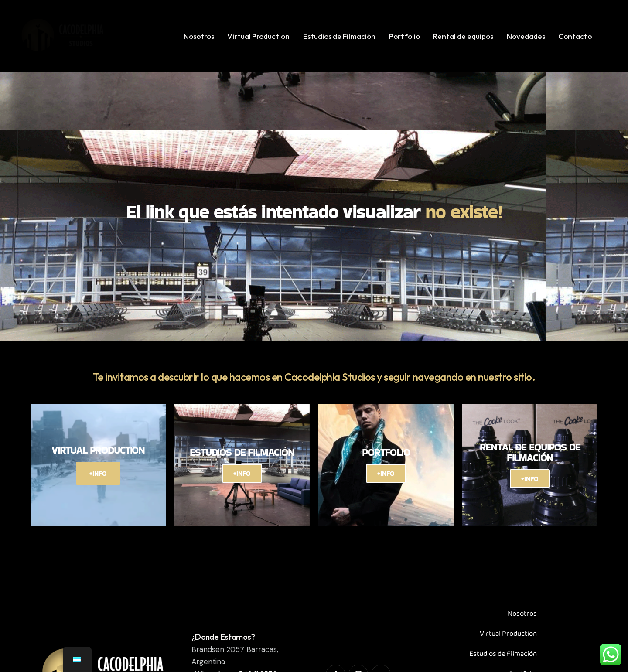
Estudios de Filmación (503, 654)
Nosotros (522, 614)
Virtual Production (508, 634)
